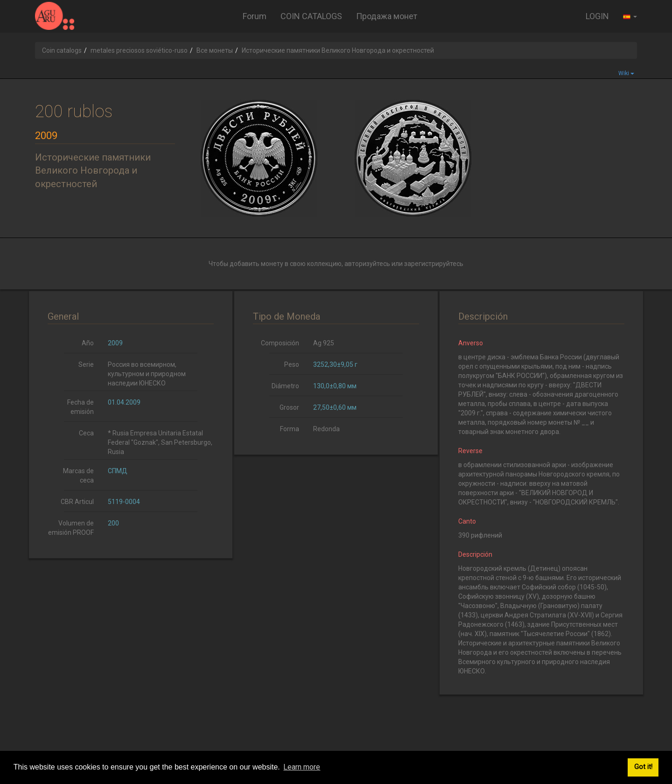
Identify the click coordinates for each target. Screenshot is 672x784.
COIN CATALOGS (311, 16)
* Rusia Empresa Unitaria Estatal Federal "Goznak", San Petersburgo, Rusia (160, 442)
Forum (255, 16)
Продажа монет (387, 16)
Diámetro (285, 386)
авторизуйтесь (367, 264)
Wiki (626, 73)
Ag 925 (324, 343)
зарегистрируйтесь (434, 264)
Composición (280, 343)
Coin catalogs (62, 50)
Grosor (289, 407)
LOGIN (597, 16)
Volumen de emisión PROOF (71, 528)
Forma (290, 429)
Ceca (86, 433)
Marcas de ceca (78, 476)
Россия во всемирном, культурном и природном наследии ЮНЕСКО (147, 374)
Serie (86, 364)
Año (88, 343)
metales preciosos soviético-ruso (139, 50)
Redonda (326, 429)
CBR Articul (77, 502)
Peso (292, 364)
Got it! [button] (643, 767)
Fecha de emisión (80, 407)
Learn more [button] (302, 767)
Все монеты (215, 50)
